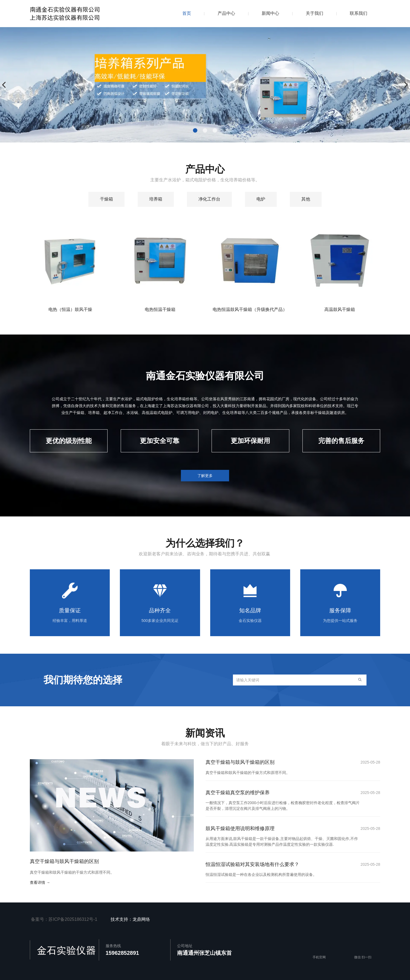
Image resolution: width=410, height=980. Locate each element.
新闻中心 (270, 13)
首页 (187, 13)
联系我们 (359, 13)
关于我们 (314, 13)
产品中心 (226, 13)
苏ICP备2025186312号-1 (73, 919)
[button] (195, 130)
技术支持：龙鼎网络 (132, 919)
